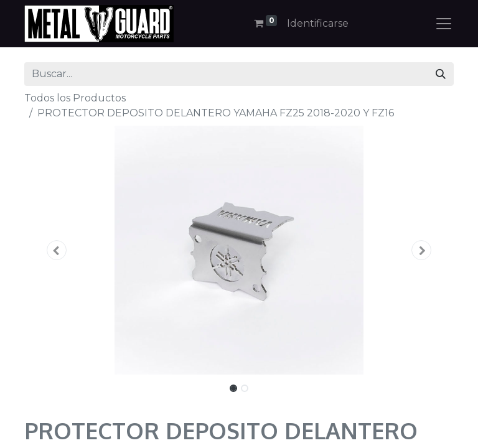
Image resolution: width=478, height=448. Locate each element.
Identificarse (318, 23)
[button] (57, 250)
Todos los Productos (75, 98)
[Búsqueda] (441, 74)
